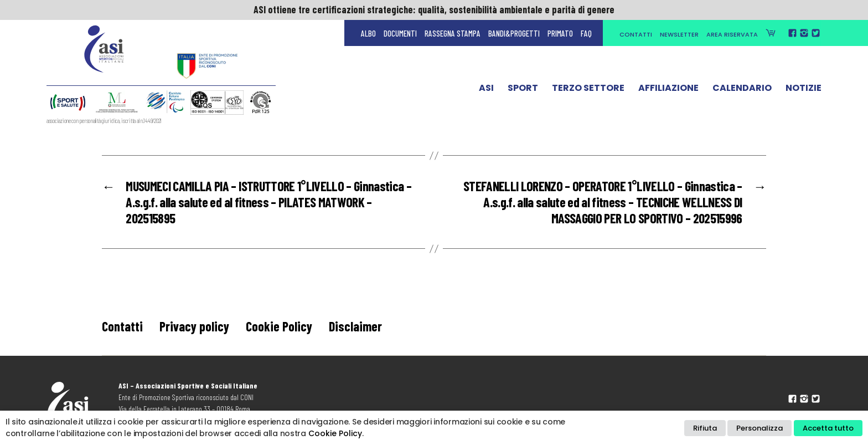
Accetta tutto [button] (828, 428)
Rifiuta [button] (705, 428)
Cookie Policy (279, 326)
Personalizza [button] (759, 428)
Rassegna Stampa (453, 33)
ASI (486, 90)
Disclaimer (355, 326)
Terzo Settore (588, 90)
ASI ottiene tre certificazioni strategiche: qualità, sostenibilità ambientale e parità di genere (434, 9)
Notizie (804, 90)
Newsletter (679, 34)
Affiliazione (668, 90)
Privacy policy (194, 326)
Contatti (636, 34)
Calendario (742, 90)
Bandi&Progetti (514, 33)
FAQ (586, 33)
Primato (560, 33)
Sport (523, 90)
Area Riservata (732, 34)
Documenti (400, 33)
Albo (368, 33)
